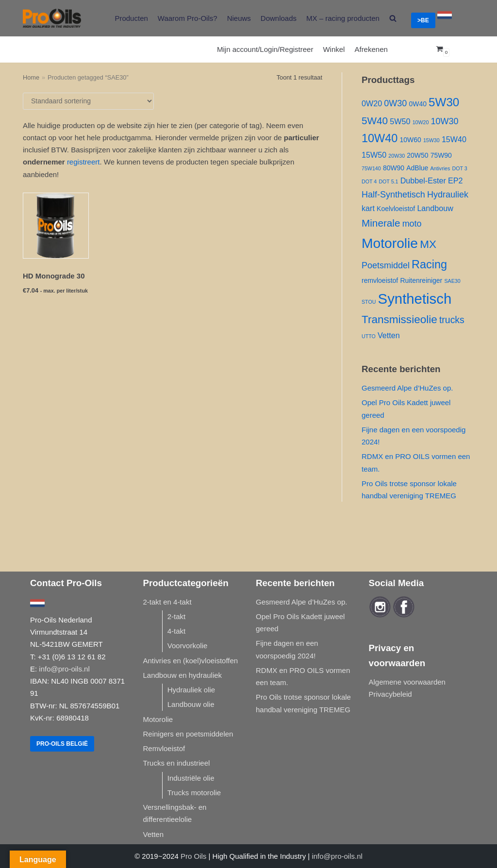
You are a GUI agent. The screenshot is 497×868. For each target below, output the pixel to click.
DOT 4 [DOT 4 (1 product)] (369, 181)
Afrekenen (371, 49)
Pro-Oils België (62, 744)
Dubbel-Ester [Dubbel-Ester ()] (423, 180)
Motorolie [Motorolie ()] (390, 243)
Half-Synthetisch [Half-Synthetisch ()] (393, 195)
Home (31, 77)
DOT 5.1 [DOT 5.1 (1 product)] (388, 181)
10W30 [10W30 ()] (445, 121)
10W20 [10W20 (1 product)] (421, 122)
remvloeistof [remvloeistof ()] (380, 280)
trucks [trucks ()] (452, 320)
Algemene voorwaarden (407, 682)
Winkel (334, 49)
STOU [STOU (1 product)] (369, 302)
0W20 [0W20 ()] (372, 103)
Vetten (154, 834)
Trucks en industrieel (177, 763)
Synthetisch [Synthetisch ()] (415, 299)
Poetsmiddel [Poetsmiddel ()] (386, 265)
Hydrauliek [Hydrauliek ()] (448, 195)
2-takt (177, 616)
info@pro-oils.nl (64, 669)
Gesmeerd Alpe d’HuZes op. (407, 388)
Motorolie (158, 719)
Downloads (279, 18)
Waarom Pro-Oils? (188, 18)
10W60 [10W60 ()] (411, 140)
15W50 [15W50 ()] (374, 155)
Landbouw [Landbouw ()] (435, 208)
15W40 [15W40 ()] (454, 139)
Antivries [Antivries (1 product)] (440, 168)
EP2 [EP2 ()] (456, 180)
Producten (131, 18)
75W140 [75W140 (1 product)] (371, 168)
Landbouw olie (191, 704)
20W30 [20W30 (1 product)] (397, 156)
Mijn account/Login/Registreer (265, 49)
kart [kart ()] (368, 208)
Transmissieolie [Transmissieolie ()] (399, 319)
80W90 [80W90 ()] (394, 168)
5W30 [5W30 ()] (444, 102)
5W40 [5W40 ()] (375, 121)
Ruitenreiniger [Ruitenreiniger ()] (421, 280)
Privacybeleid (390, 694)
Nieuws (239, 18)
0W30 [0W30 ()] (395, 103)
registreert (83, 162)
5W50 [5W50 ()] (400, 121)
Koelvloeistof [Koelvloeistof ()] (396, 209)
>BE (423, 20)
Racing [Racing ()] (429, 264)
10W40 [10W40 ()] (380, 138)
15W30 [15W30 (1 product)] (431, 140)
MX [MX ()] (428, 244)
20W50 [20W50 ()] (417, 155)
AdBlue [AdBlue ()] (417, 168)
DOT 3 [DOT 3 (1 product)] (459, 168)
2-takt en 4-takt (167, 602)
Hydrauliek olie (191, 690)
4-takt (177, 631)
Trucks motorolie (194, 793)
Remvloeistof (164, 748)
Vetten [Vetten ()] (389, 335)
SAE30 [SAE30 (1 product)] (452, 281)
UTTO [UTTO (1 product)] (369, 336)
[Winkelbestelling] (88, 101)
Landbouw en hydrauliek (183, 675)
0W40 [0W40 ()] (417, 104)
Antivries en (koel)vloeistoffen (191, 661)
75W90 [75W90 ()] (441, 155)
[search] (393, 18)
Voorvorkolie (188, 646)
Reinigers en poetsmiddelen (188, 734)
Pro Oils (193, 856)
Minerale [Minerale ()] (381, 223)
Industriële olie (191, 778)
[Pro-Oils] (52, 18)
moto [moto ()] (412, 224)
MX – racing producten (343, 18)
